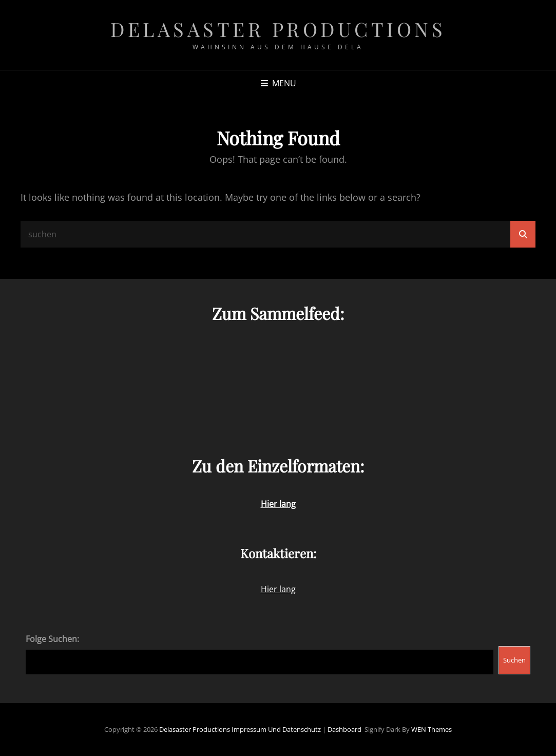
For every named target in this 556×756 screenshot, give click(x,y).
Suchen (514, 660)
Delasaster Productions (278, 29)
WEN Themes (432, 729)
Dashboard (344, 729)
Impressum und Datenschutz (276, 729)
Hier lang (278, 589)
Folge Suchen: (52, 639)
